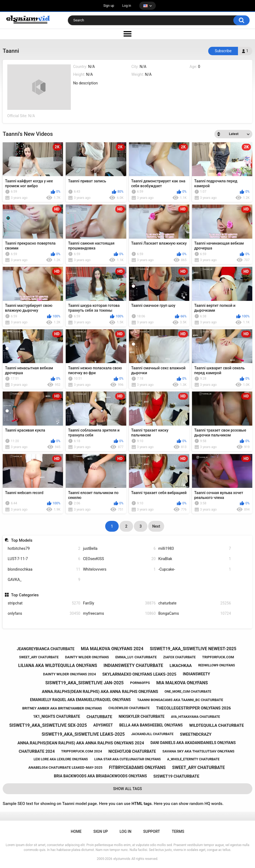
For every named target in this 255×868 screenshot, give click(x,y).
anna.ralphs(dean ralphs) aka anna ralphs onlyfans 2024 (81, 743)
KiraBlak (195, 559)
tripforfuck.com (218, 657)
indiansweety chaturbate (133, 665)
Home (76, 831)
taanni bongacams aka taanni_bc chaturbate (180, 700)
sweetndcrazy (196, 734)
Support (152, 831)
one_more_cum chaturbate (188, 692)
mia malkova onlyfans (182, 683)
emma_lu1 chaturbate (136, 657)
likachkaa (181, 666)
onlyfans (44, 614)
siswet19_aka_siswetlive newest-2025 (193, 649)
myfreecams (119, 614)
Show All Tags (128, 789)
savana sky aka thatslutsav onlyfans (198, 751)
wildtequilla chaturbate (216, 725)
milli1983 (195, 549)
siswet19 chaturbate (176, 776)
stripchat (44, 603)
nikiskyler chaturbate (142, 716)
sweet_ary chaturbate (39, 657)
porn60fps (140, 683)
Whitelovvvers (119, 569)
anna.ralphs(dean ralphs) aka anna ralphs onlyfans (100, 692)
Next (156, 526)
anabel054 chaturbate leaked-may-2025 (65, 767)
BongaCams (195, 614)
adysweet (103, 725)
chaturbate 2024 (37, 751)
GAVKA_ (44, 580)
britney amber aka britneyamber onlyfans (62, 708)
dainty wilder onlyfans (87, 657)
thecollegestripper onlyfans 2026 (193, 708)
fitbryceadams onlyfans (137, 767)
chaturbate (195, 603)
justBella (119, 549)
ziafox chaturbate (179, 657)
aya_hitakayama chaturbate (195, 717)
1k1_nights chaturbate (57, 716)
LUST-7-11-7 (44, 559)
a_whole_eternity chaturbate (193, 759)
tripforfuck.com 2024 (82, 751)
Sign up (109, 6)
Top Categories (25, 595)
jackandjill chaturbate (152, 734)
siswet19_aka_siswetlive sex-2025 (48, 725)
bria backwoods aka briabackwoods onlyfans (100, 776)
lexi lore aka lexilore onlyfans (61, 759)
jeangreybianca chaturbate (46, 649)
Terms (178, 831)
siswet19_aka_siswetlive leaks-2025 (83, 734)
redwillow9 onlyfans (217, 665)
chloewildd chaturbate (129, 708)
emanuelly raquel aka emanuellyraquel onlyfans (80, 700)
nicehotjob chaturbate (132, 751)
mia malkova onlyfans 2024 (112, 649)
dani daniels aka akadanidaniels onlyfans (193, 743)
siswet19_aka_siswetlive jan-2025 (85, 683)
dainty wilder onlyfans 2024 (69, 674)
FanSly (119, 603)
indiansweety (196, 674)
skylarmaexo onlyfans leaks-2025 (139, 674)
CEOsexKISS (119, 559)
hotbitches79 (44, 549)
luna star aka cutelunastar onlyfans (128, 759)
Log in (127, 6)
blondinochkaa (44, 569)
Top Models (22, 540)
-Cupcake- (195, 569)
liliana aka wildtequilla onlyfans (58, 665)
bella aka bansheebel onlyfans (151, 725)
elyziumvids (122, 859)
